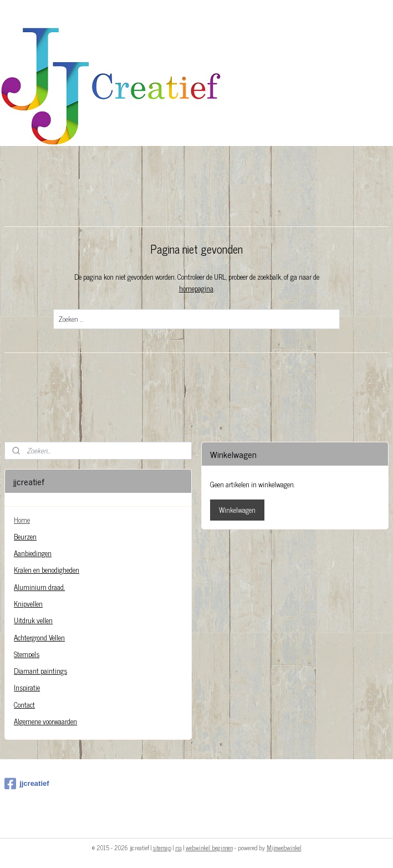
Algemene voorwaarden (45, 721)
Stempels (27, 654)
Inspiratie (27, 687)
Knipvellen (28, 604)
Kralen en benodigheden (47, 570)
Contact (24, 705)
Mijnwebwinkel (284, 847)
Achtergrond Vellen (39, 637)
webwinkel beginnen (209, 847)
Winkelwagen (237, 510)
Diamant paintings (40, 671)
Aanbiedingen (33, 553)
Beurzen (25, 536)
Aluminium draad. (39, 587)
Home (22, 520)
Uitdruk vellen (33, 620)
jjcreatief (27, 784)
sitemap (162, 847)
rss (178, 847)
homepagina (196, 288)
